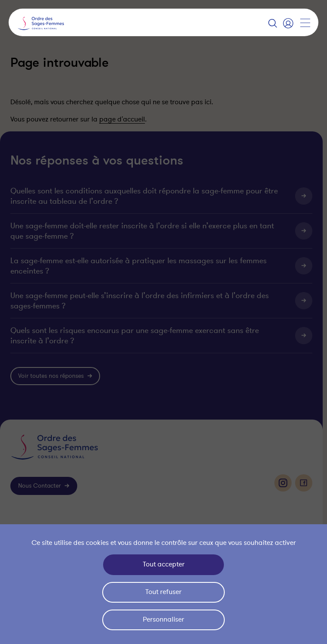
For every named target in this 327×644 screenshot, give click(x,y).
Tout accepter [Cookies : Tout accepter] (164, 564)
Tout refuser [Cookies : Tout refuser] (163, 592)
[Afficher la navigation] (305, 23)
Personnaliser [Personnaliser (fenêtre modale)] (163, 619)
